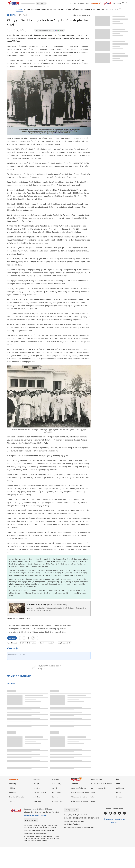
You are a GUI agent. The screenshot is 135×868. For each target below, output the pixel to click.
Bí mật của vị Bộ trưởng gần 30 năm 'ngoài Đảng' (47, 605)
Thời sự (27, 9)
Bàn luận (23, 15)
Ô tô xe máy (56, 784)
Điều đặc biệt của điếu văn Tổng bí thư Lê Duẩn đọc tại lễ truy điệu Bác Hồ (37, 629)
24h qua (119, 797)
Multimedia (120, 788)
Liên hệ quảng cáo (71, 810)
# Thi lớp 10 (41, 3)
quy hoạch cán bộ (65, 643)
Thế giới (68, 9)
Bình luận (12, 638)
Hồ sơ (93, 801)
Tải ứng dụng (108, 819)
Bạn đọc (55, 797)
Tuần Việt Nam (84, 3)
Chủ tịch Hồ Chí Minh (28, 643)
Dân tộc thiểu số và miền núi (101, 784)
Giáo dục (60, 9)
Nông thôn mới (96, 779)
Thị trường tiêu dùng (79, 797)
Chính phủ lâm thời (47, 643)
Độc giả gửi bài (120, 819)
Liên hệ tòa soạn (31, 820)
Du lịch (55, 788)
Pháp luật (56, 779)
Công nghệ (114, 9)
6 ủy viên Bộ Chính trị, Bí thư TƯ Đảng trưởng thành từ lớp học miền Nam (38, 632)
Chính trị (20, 9)
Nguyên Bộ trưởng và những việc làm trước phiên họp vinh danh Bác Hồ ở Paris (40, 625)
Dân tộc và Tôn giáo (48, 9)
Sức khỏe (105, 9)
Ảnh (117, 779)
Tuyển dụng (114, 823)
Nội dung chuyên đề (98, 788)
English (93, 792)
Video (118, 784)
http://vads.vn (74, 824)
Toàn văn (75, 784)
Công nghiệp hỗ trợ (79, 788)
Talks (92, 797)
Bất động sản (57, 792)
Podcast (73, 3)
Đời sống (97, 9)
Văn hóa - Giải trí (86, 9)
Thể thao (75, 9)
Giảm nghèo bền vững (80, 801)
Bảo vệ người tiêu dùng (80, 792)
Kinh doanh (35, 9)
